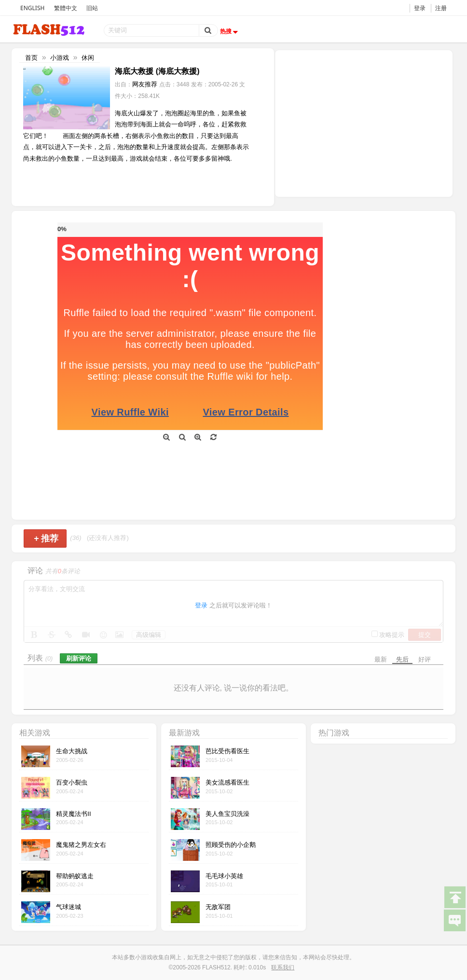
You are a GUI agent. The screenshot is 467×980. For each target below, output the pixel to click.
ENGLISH (32, 8)
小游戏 (60, 58)
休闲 (88, 58)
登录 (420, 8)
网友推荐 (145, 84)
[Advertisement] (364, 123)
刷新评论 (79, 658)
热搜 (230, 31)
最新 (381, 659)
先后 (402, 659)
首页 (31, 58)
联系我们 (283, 967)
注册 (441, 8)
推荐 (46, 538)
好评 (425, 659)
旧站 (92, 8)
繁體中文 (66, 8)
